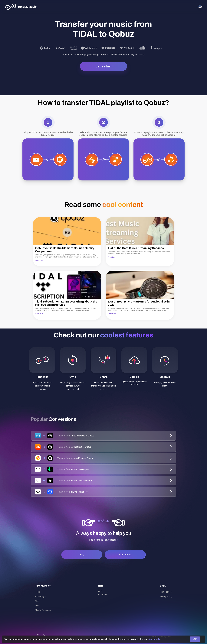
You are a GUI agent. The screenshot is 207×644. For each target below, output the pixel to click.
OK (195, 639)
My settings (40, 597)
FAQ (82, 555)
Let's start (104, 66)
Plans (38, 606)
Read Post (39, 260)
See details (154, 639)
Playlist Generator (43, 610)
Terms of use (166, 592)
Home (38, 592)
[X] (44, 635)
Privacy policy (166, 597)
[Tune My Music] (21, 7)
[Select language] (200, 7)
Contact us (125, 555)
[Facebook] (38, 635)
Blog (37, 601)
